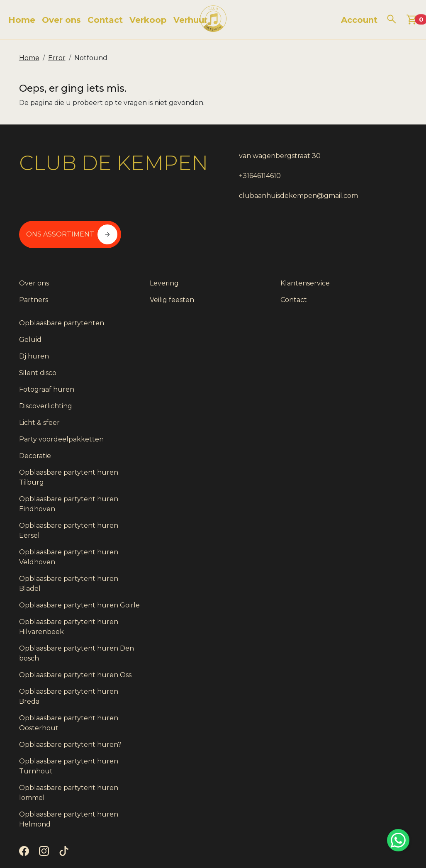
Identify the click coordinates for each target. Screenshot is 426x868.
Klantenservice (243, 276)
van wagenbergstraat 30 (259, 156)
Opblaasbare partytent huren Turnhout (356, 749)
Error (57, 58)
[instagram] (46, 837)
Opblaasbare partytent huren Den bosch (356, 616)
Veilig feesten (141, 293)
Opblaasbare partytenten (360, 276)
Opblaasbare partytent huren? (356, 723)
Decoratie (334, 409)
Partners (34, 293)
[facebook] (26, 837)
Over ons (61, 20)
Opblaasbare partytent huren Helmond (356, 802)
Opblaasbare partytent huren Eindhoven (356, 457)
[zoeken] (392, 19)
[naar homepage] (213, 20)
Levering (133, 276)
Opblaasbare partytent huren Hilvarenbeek (356, 590)
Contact (105, 20)
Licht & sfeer (338, 376)
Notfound (91, 58)
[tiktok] (66, 837)
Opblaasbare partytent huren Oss (356, 643)
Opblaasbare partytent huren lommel (356, 776)
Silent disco (336, 326)
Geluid (329, 293)
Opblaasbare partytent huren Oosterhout (356, 696)
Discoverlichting (344, 359)
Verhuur (190, 20)
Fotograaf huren (345, 343)
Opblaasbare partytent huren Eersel (356, 484)
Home (22, 20)
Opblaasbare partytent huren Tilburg (356, 430)
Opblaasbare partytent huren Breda (356, 669)
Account (359, 20)
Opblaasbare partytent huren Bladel (356, 537)
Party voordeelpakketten (360, 392)
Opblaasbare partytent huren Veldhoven (356, 510)
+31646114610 (239, 176)
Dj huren (333, 309)
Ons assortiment (365, 165)
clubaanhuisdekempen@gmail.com (278, 196)
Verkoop (148, 20)
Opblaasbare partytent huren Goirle (356, 563)
